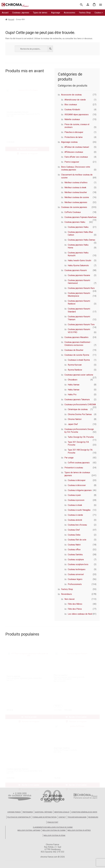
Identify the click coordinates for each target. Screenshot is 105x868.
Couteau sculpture (76, 560)
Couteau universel (76, 574)
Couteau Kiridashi (72, 110)
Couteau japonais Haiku (75, 222)
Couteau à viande (75, 515)
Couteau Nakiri (74, 545)
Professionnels (75, 584)
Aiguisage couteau (69, 142)
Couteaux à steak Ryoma (79, 360)
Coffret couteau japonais (79, 463)
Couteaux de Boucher (74, 350)
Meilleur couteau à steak (75, 187)
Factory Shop (85, 13)
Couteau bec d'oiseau (77, 525)
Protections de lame (74, 137)
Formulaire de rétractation (45, 817)
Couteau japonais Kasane (79, 275)
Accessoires (70, 13)
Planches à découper (74, 132)
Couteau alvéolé (75, 520)
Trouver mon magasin (77, 817)
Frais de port (53, 822)
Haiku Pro (72, 395)
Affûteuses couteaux (74, 152)
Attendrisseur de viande (75, 100)
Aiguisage (56, 13)
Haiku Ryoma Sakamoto (78, 265)
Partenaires (28, 812)
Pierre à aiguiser (72, 162)
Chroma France (14, 812)
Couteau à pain (74, 495)
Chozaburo (73, 380)
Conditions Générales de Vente (84, 812)
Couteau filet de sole (77, 540)
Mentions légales (62, 812)
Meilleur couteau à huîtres (76, 182)
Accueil (5, 13)
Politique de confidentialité (19, 817)
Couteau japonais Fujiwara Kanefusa (80, 217)
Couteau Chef (74, 530)
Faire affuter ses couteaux (76, 157)
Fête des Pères (75, 609)
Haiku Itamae (74, 385)
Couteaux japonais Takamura (77, 399)
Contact (62, 817)
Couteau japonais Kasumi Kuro (81, 288)
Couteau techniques (77, 569)
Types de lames (40, 13)
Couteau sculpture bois (78, 564)
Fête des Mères (75, 604)
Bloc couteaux (71, 105)
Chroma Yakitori (75, 419)
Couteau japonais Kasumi (76, 270)
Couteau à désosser (77, 485)
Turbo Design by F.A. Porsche (81, 437)
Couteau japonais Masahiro (76, 337)
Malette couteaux (72, 119)
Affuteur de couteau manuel (77, 147)
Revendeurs (67, 594)
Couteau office (74, 550)
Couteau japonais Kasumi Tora (81, 324)
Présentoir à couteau (74, 468)
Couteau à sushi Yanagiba (79, 510)
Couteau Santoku (75, 555)
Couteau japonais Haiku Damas (81, 240)
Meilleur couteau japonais (76, 202)
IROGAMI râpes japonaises (77, 115)
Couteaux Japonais (21, 13)
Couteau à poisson (76, 500)
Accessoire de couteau (71, 95)
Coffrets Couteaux (73, 212)
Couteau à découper (77, 480)
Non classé (70, 599)
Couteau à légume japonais (80, 490)
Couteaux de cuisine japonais (74, 207)
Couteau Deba (74, 535)
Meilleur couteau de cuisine (77, 197)
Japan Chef (73, 424)
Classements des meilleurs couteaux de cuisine (53, 827)
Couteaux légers (75, 579)
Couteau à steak (75, 505)
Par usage (69, 458)
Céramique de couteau (78, 409)
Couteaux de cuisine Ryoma (77, 355)
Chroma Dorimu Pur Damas (80, 414)
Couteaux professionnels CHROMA (80, 404)
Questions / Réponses (44, 812)
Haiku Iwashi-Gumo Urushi (79, 260)
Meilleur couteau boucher (76, 192)
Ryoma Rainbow (75, 370)
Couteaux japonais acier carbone (79, 375)
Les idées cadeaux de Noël (80, 614)
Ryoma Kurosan (75, 365)
